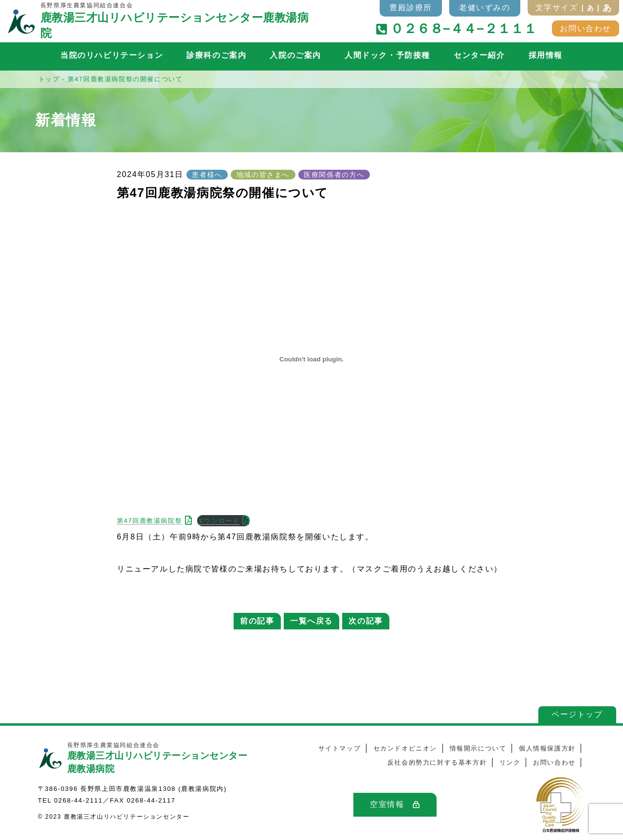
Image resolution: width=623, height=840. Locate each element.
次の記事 (366, 621)
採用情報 (546, 55)
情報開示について (478, 748)
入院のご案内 (295, 55)
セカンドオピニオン (405, 748)
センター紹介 (479, 55)
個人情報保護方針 (547, 748)
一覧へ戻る (311, 621)
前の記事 (257, 621)
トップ (49, 79)
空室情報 (387, 804)
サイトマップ (340, 748)
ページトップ (574, 714)
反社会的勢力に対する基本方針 (437, 762)
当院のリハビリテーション (112, 55)
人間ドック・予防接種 (387, 55)
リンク (510, 762)
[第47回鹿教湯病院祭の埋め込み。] (311, 359)
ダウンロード (219, 521)
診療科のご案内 (216, 55)
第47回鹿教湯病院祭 (149, 521)
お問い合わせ (586, 28)
